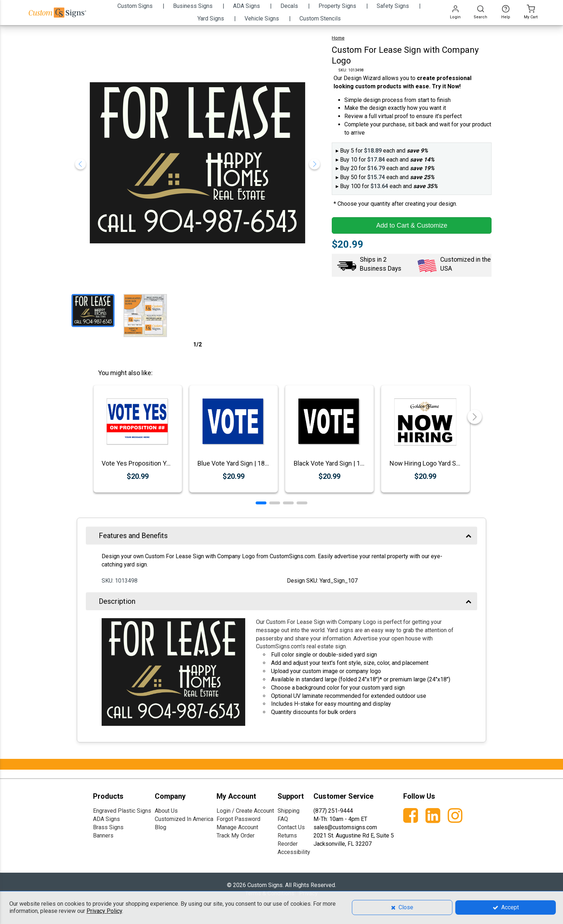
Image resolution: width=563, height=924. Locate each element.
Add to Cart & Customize (412, 225)
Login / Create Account (245, 811)
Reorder (288, 844)
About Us (166, 811)
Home (338, 38)
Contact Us (291, 827)
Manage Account (237, 827)
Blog (160, 827)
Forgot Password (238, 819)
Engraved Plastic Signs (122, 811)
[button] (261, 503)
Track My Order (236, 836)
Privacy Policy (104, 911)
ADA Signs (106, 819)
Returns (287, 836)
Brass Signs (108, 827)
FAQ (283, 819)
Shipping (289, 811)
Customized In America (184, 819)
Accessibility (294, 852)
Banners (103, 836)
